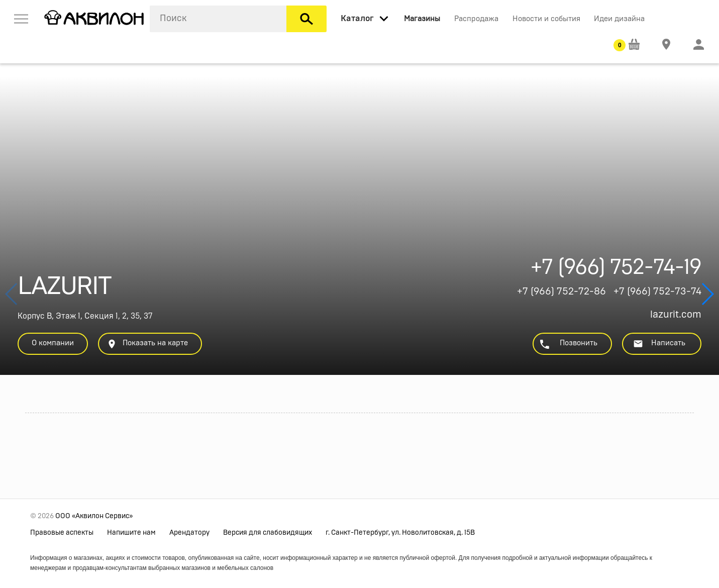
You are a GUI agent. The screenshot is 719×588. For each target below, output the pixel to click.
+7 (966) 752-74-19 (616, 270)
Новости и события (546, 19)
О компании (53, 343)
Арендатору (189, 533)
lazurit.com (676, 315)
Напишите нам (131, 533)
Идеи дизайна (619, 19)
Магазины (422, 19)
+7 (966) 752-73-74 (657, 291)
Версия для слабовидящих (268, 533)
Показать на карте (147, 344)
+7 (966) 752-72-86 (561, 291)
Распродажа (476, 19)
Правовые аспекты (62, 533)
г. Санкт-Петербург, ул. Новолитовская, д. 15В (400, 533)
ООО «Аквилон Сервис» (94, 516)
